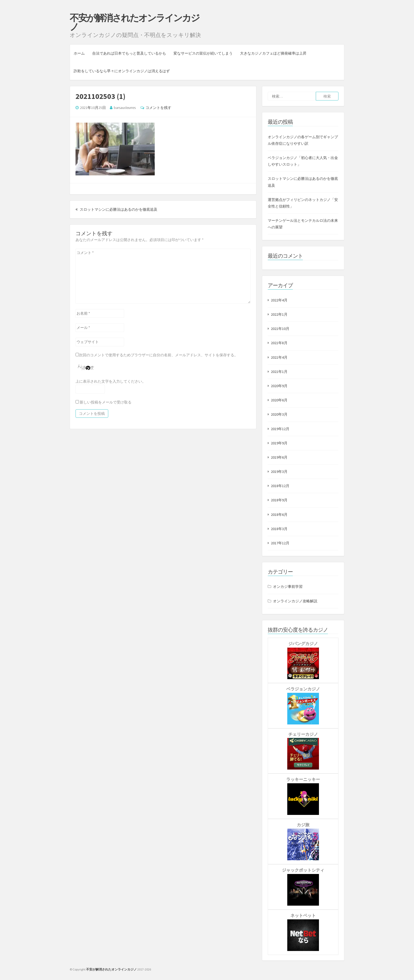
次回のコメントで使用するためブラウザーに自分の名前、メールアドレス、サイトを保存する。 (158, 355)
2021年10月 (280, 329)
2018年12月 (280, 486)
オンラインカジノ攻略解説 (295, 601)
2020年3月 (279, 414)
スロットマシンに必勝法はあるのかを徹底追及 (116, 209)
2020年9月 (279, 386)
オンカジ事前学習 (288, 587)
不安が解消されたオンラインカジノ (135, 22)
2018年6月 (279, 515)
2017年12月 (280, 543)
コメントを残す (158, 108)
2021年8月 (279, 343)
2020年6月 (279, 400)
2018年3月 (279, 529)
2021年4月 (279, 357)
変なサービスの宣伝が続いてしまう (203, 53)
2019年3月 (279, 472)
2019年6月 (279, 457)
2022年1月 (279, 314)
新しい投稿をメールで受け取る (106, 402)
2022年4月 (279, 300)
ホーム (79, 53)
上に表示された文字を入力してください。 (111, 381)
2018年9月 (279, 500)
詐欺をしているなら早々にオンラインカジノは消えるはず (122, 71)
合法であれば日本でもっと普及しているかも (129, 53)
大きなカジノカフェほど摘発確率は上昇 (273, 53)
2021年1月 (279, 372)
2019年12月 (280, 429)
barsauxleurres (125, 108)
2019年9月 (279, 443)
